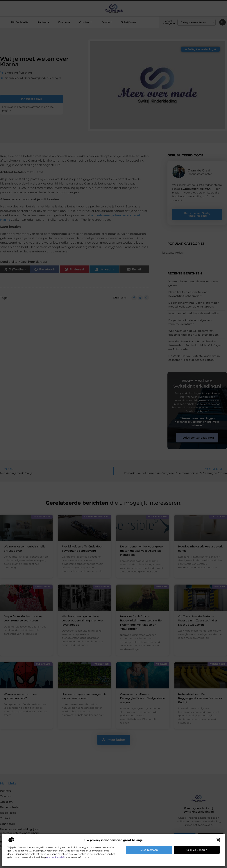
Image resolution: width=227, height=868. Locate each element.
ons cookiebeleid (56, 857)
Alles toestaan (149, 850)
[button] (218, 840)
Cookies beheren (197, 850)
